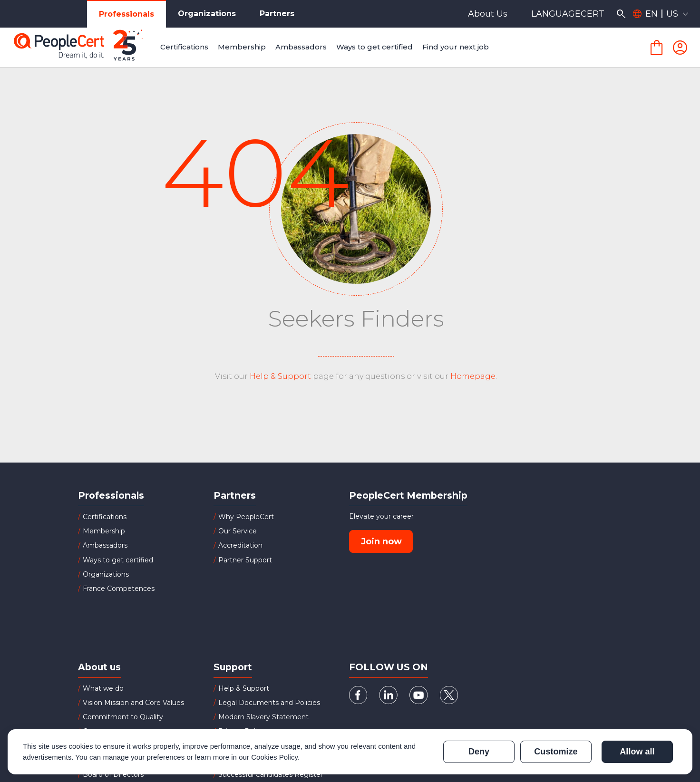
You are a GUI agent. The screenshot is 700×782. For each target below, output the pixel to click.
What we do (103, 688)
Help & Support (280, 376)
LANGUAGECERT (568, 14)
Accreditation (240, 545)
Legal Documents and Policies (269, 703)
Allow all (637, 752)
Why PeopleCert (246, 517)
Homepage (473, 376)
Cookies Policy (274, 757)
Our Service (238, 531)
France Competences (119, 589)
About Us (488, 14)
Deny (479, 752)
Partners (277, 14)
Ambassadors (105, 545)
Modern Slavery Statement (263, 717)
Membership (104, 531)
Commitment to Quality (123, 717)
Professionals (126, 14)
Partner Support (245, 560)
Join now (381, 541)
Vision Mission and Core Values (133, 703)
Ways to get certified (118, 560)
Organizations (207, 14)
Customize (556, 752)
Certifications (105, 517)
